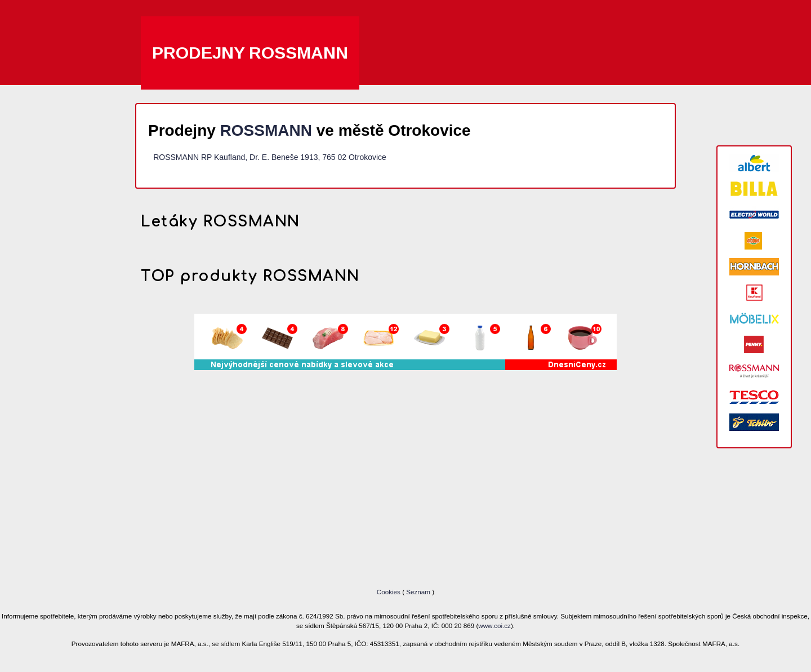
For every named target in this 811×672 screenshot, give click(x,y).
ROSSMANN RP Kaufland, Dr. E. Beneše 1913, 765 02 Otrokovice (270, 157)
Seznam (418, 592)
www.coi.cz (494, 626)
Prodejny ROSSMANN (250, 53)
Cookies (389, 592)
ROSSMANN (266, 130)
